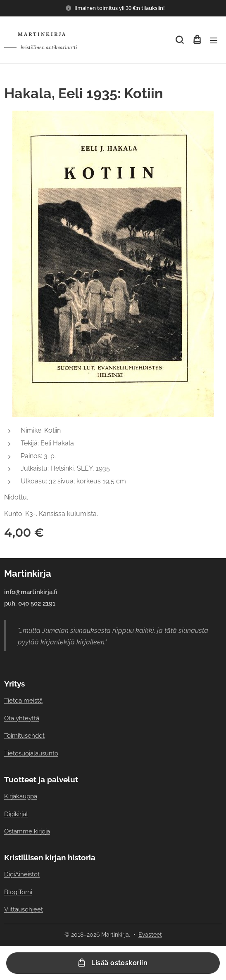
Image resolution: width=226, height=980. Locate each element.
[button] (180, 40)
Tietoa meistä (23, 701)
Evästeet (150, 935)
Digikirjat (16, 814)
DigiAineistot (22, 875)
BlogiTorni (18, 892)
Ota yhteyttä (22, 718)
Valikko (214, 40)
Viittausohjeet (24, 910)
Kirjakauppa (21, 797)
